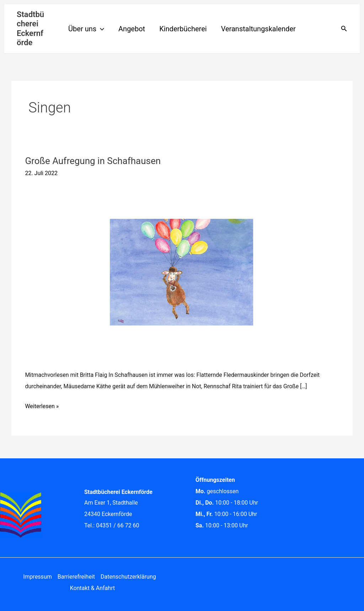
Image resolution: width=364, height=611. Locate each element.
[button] (344, 29)
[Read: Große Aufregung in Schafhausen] (182, 272)
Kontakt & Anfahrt (92, 588)
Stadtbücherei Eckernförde (30, 28)
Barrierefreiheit (76, 577)
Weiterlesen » (42, 405)
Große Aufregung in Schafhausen (93, 161)
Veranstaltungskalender (258, 29)
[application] (100, 29)
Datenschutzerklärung (128, 577)
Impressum (38, 577)
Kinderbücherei (183, 29)
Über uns (86, 29)
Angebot (132, 29)
